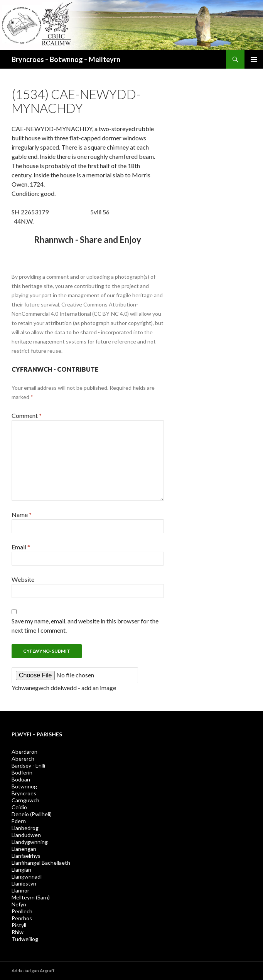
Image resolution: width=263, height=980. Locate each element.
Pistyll (19, 925)
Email (21, 547)
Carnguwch (25, 800)
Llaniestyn (24, 883)
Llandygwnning (30, 842)
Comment (27, 415)
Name (22, 514)
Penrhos (22, 918)
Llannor (20, 890)
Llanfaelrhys (26, 856)
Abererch (23, 759)
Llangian (21, 870)
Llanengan (24, 849)
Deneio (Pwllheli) (32, 814)
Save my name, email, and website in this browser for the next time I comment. (85, 626)
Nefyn (19, 904)
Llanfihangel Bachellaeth (41, 863)
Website (23, 579)
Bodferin (22, 772)
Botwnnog (24, 786)
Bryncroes (24, 793)
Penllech (22, 911)
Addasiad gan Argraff (33, 971)
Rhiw (18, 932)
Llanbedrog (25, 828)
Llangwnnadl (27, 876)
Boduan (21, 779)
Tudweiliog (25, 939)
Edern (19, 821)
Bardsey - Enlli (28, 765)
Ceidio (19, 807)
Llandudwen (26, 835)
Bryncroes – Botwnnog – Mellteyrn (66, 59)
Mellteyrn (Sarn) (31, 897)
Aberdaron (24, 752)
